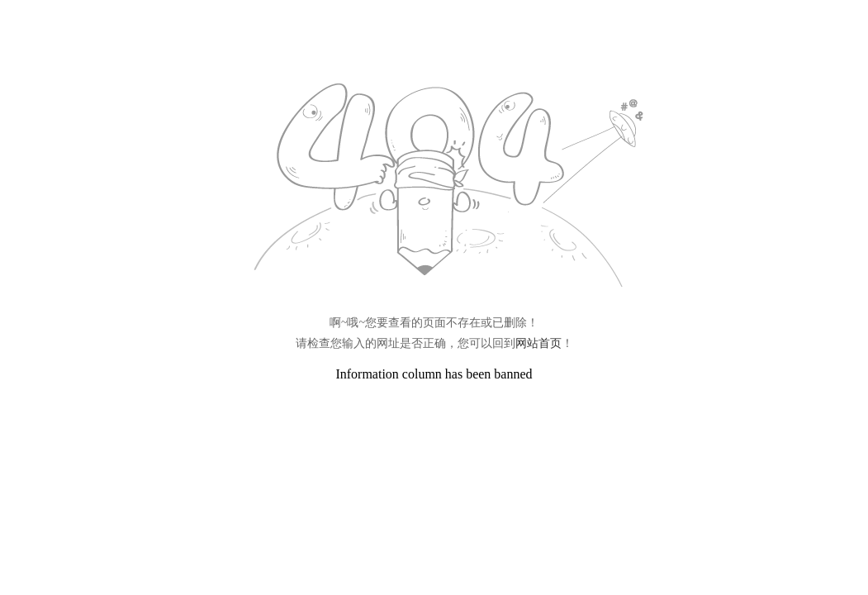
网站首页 (538, 343)
